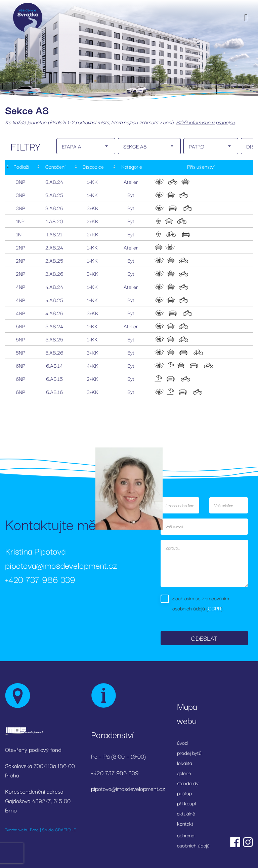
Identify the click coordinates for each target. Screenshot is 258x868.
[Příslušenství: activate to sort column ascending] (201, 168)
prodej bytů (189, 753)
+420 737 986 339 (40, 579)
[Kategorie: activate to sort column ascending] (131, 168)
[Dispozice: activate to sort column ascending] (93, 168)
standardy (188, 783)
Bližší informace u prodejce (205, 122)
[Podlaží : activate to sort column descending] (20, 168)
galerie (184, 773)
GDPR (214, 608)
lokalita (184, 763)
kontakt (185, 823)
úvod (182, 742)
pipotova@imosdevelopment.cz (61, 565)
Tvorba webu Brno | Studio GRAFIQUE (40, 829)
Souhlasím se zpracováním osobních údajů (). (201, 603)
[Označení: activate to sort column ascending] (54, 168)
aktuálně (186, 813)
